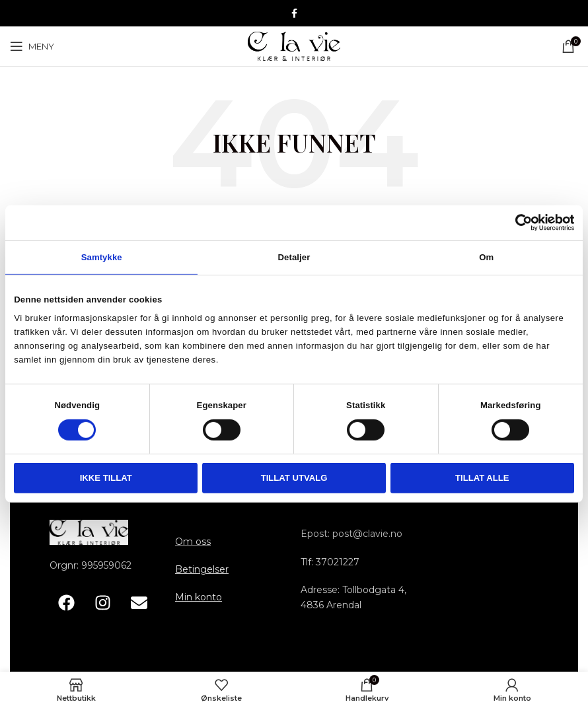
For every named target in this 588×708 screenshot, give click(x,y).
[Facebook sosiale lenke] (294, 14)
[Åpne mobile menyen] (32, 46)
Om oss (193, 542)
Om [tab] (486, 257)
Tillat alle (482, 478)
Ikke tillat (106, 478)
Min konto (199, 597)
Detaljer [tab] (294, 257)
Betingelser (202, 569)
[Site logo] (294, 46)
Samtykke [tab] (102, 257)
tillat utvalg (294, 478)
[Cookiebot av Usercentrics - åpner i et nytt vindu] (516, 223)
